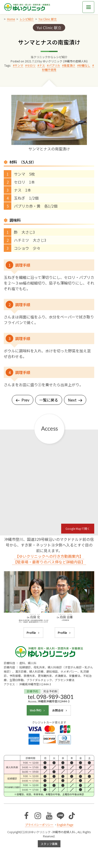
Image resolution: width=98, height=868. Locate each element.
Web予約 (38, 710)
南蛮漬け (69, 65)
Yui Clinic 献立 (49, 28)
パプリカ (54, 65)
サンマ (19, 65)
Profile (33, 633)
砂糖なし (85, 65)
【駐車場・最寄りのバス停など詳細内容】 (49, 562)
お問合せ (60, 710)
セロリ (31, 65)
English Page (65, 825)
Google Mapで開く (78, 528)
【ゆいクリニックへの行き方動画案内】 (49, 556)
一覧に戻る (49, 400)
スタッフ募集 (49, 844)
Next (75, 400)
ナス (42, 65)
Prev (23, 400)
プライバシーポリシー (39, 825)
